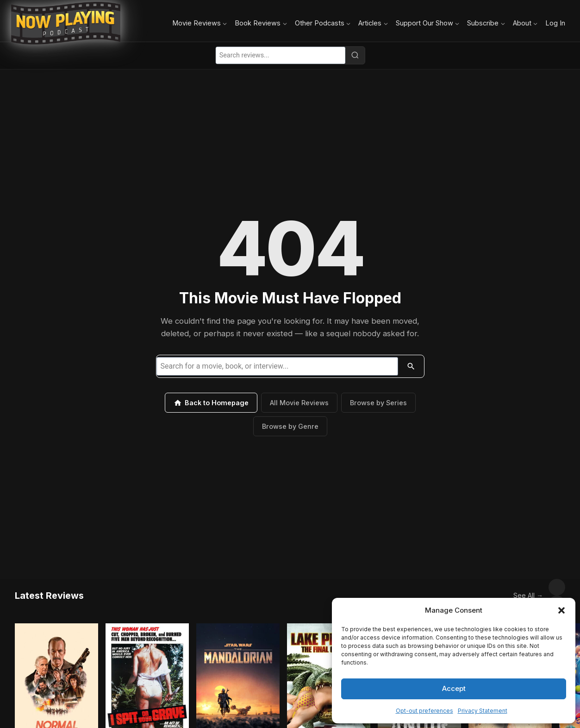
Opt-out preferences (424, 711)
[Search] (355, 55)
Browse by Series (378, 403)
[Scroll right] (557, 587)
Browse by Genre (290, 426)
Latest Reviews (49, 587)
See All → (508, 587)
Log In (555, 23)
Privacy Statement (483, 711)
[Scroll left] (536, 587)
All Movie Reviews (299, 403)
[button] (561, 610)
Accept (454, 688)
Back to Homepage (211, 403)
